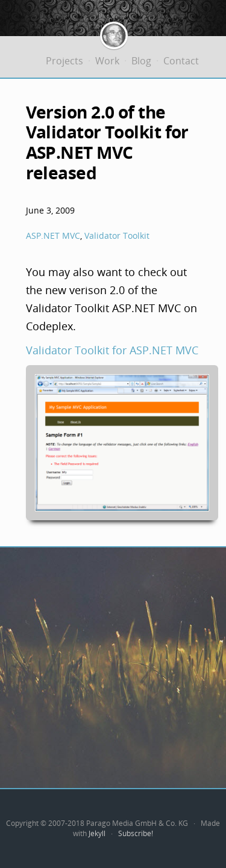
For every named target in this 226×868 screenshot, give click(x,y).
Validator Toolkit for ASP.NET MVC (112, 350)
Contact (181, 61)
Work (107, 61)
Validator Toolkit (117, 235)
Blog (141, 61)
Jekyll (97, 833)
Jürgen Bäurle (114, 35)
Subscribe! (136, 833)
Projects (64, 61)
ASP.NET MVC (53, 235)
